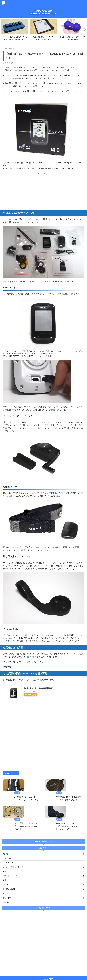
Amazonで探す (32, 695)
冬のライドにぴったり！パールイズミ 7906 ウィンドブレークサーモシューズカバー (63, 847)
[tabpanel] (14, 30)
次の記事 (31, 657)
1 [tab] (40, 44)
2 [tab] (42, 44)
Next (84, 29)
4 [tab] (46, 44)
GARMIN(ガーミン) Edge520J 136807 (38, 688)
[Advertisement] (43, 190)
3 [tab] (44, 44)
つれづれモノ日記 (44, 973)
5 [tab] (48, 44)
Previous (3, 29)
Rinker (30, 690)
